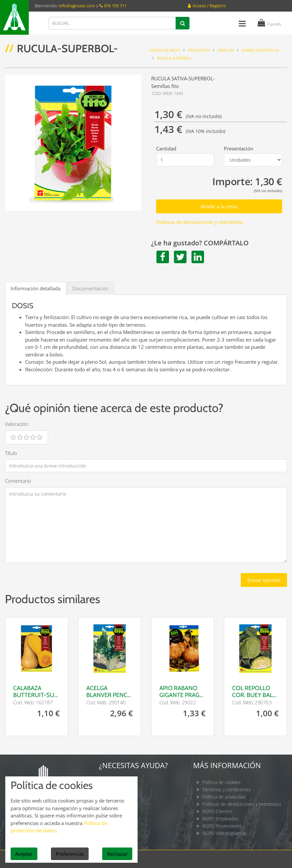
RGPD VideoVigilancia (224, 833)
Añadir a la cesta (219, 206)
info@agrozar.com (77, 6)
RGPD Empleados (220, 819)
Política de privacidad (224, 797)
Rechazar (117, 854)
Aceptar (24, 854)
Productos (199, 50)
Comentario (18, 481)
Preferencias (70, 854)
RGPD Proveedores (222, 826)
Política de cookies (222, 782)
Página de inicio (165, 50)
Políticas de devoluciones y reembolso (200, 222)
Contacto (118, 782)
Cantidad (166, 148)
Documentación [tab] (90, 288)
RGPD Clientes (217, 811)
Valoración (17, 424)
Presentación (239, 148)
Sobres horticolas (260, 50)
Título (11, 453)
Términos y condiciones (227, 789)
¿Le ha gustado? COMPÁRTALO (200, 243)
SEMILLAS (226, 50)
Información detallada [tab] (36, 288)
